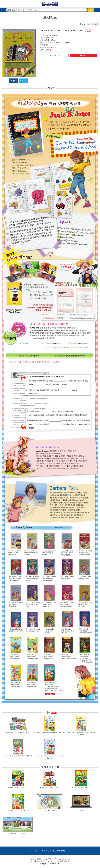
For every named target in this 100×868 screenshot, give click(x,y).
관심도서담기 (55, 55)
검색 (91, 10)
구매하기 (84, 55)
